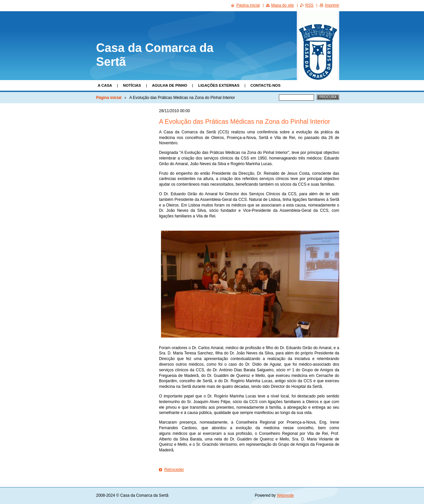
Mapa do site (283, 5)
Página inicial (109, 98)
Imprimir (332, 5)
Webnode (285, 495)
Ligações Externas (219, 85)
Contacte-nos (265, 85)
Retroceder (174, 470)
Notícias (132, 85)
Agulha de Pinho (170, 85)
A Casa (105, 85)
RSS (310, 5)
